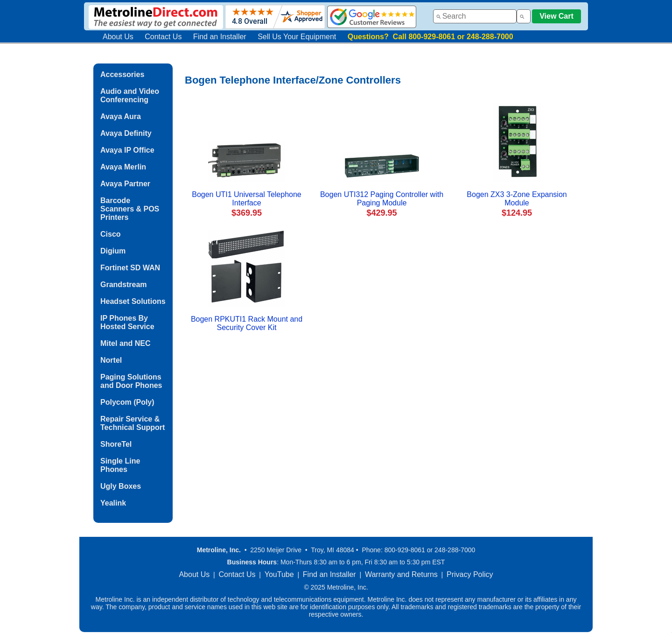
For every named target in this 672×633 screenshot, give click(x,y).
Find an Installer (220, 37)
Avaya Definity (126, 133)
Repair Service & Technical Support (133, 423)
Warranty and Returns (401, 574)
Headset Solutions (133, 301)
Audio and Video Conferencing (130, 95)
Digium (113, 251)
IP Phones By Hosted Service (127, 322)
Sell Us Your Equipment (297, 37)
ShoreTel (116, 444)
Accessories (122, 74)
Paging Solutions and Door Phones (131, 381)
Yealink (113, 503)
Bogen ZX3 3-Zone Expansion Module (517, 199)
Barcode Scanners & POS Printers (130, 209)
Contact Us (163, 37)
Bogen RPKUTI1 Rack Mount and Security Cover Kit (247, 323)
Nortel (111, 360)
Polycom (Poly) (127, 402)
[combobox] (475, 16)
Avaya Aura (121, 116)
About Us (118, 37)
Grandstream (124, 285)
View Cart (556, 16)
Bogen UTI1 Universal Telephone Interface (247, 199)
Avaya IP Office (127, 150)
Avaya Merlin (123, 167)
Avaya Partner (125, 184)
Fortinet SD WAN (130, 268)
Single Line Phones (120, 465)
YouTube (279, 574)
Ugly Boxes (121, 486)
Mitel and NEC (126, 343)
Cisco (111, 234)
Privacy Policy (470, 574)
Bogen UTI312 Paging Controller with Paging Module (382, 199)
